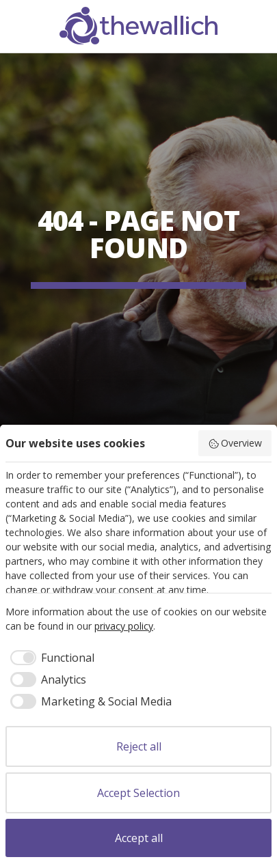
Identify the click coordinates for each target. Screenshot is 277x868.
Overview (235, 443)
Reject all (139, 746)
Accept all (139, 838)
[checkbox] (50, 658)
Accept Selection (138, 793)
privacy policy (124, 626)
